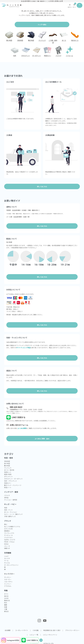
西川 (6, 524)
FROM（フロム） (10, 542)
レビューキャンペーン (50, 635)
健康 (6, 605)
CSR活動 (36, 630)
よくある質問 (22, 428)
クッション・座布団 (11, 500)
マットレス (8, 468)
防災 (6, 603)
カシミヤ (7, 558)
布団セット (8, 472)
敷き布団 (7, 466)
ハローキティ (8, 582)
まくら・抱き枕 (9, 470)
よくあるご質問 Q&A (42, 439)
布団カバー (8, 483)
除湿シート (8, 487)
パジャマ (7, 495)
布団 (6, 508)
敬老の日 (7, 600)
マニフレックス (9, 533)
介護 (6, 609)
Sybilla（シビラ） (10, 540)
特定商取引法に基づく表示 (52, 630)
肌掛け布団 (8, 474)
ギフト (6, 594)
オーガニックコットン (11, 565)
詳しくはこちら (42, 226)
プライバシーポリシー (72, 630)
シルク (6, 556)
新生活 (6, 611)
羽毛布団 (7, 461)
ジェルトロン (8, 537)
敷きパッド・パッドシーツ (13, 485)
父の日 (6, 598)
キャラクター (9, 574)
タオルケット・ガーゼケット (13, 479)
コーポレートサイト (22, 630)
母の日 (6, 596)
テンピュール (8, 535)
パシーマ (7, 546)
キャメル (7, 563)
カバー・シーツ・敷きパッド (13, 514)
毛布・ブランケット (11, 481)
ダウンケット (8, 476)
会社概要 (8, 630)
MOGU (6, 544)
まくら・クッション (11, 512)
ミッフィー (8, 584)
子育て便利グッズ (10, 516)
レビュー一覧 (34, 635)
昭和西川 (7, 531)
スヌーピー (8, 579)
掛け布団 (7, 463)
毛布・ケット (8, 510)
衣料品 (6, 498)
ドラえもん (8, 586)
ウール (6, 561)
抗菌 (6, 607)
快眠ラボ (7, 548)
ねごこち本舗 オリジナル (12, 526)
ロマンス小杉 (8, 529)
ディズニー (8, 577)
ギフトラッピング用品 (23, 348)
